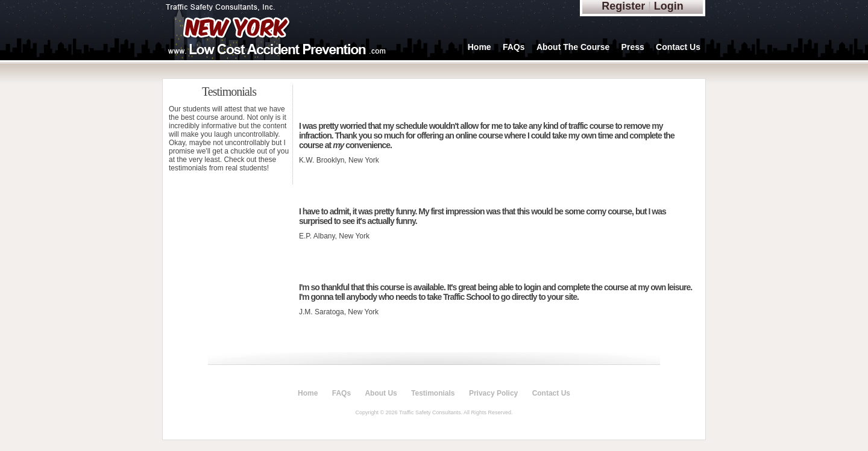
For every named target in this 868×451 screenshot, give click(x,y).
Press (633, 47)
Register (623, 6)
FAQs (514, 47)
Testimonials (433, 393)
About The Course (573, 47)
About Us (381, 393)
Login (669, 6)
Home (480, 47)
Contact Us (678, 47)
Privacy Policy (493, 393)
